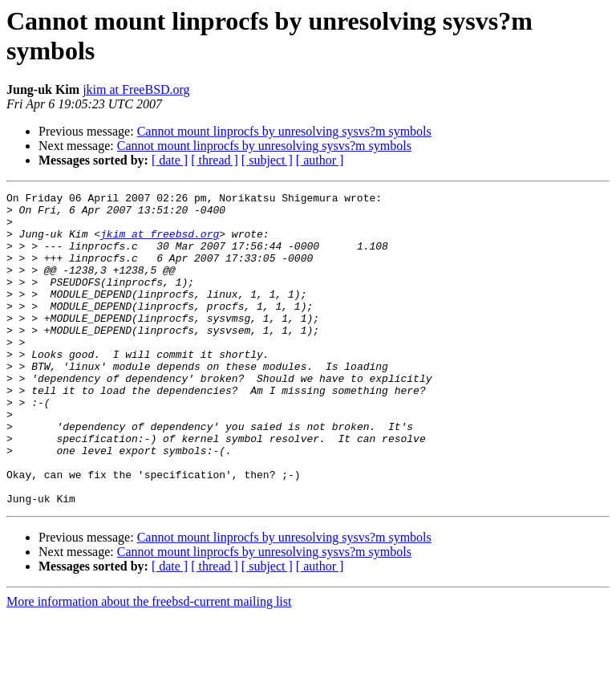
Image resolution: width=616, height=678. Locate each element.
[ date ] (170, 160)
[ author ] (320, 160)
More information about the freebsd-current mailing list (149, 664)
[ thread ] (215, 160)
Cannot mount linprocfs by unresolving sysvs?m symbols (284, 131)
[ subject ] (267, 160)
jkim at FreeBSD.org (136, 89)
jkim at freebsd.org (160, 243)
